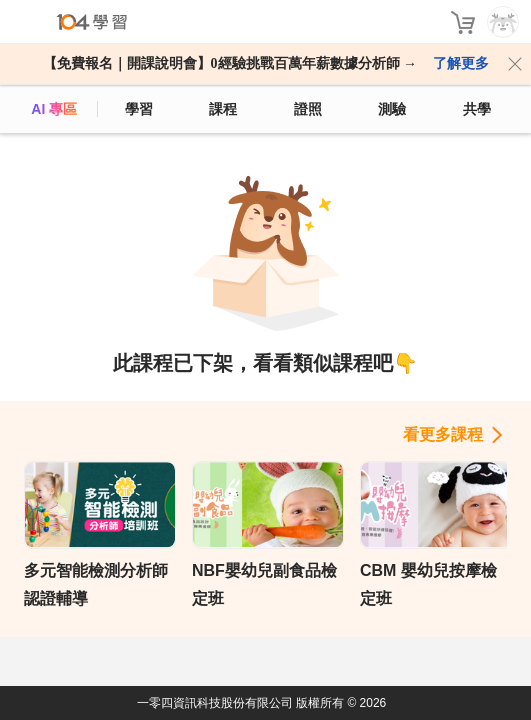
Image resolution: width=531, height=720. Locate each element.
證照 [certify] (308, 109)
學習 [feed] (139, 109)
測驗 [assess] (392, 109)
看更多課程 (443, 434)
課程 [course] (223, 109)
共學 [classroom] (477, 109)
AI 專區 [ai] (54, 109)
